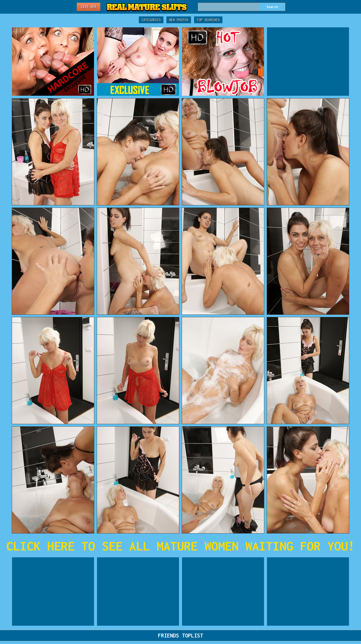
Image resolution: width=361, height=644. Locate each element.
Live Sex (89, 7)
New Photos (179, 20)
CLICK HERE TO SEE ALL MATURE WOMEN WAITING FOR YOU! (180, 546)
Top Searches (208, 20)
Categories (151, 20)
